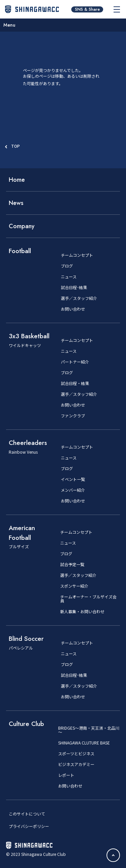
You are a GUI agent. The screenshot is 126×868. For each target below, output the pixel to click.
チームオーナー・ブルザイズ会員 (88, 599)
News (16, 203)
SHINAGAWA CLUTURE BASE (84, 743)
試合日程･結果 (74, 287)
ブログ (67, 266)
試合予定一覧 (72, 564)
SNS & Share (87, 9)
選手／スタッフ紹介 (79, 298)
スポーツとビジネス (76, 754)
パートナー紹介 (75, 362)
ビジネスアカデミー (76, 764)
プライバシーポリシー (29, 826)
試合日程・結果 (75, 383)
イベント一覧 (73, 479)
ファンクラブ (73, 416)
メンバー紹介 (73, 490)
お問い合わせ (73, 309)
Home (17, 180)
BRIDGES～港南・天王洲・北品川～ (89, 730)
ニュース (69, 277)
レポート (66, 775)
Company (22, 226)
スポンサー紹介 (74, 586)
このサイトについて (27, 814)
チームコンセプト (77, 255)
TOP (15, 146)
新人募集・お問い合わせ (82, 612)
